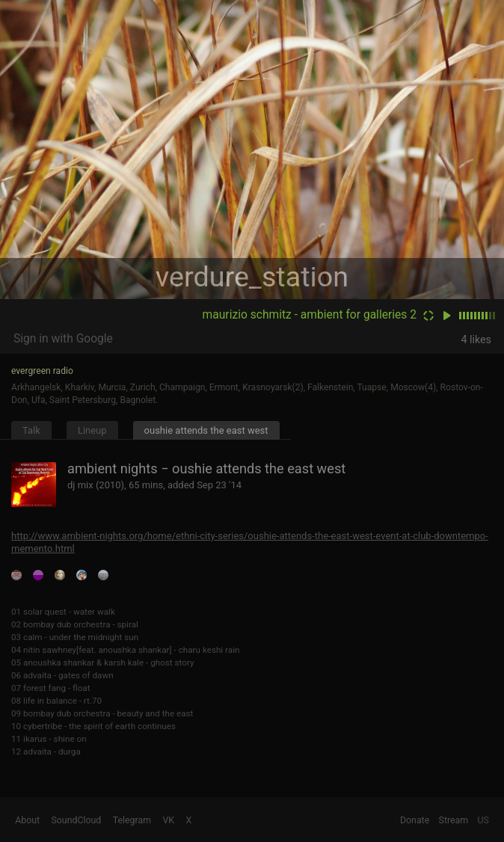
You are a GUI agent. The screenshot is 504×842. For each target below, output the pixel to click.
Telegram (132, 820)
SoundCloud (77, 820)
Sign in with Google (63, 339)
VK (168, 820)
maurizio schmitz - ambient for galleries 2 (310, 315)
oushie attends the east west (206, 430)
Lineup (92, 430)
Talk (31, 430)
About (27, 820)
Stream (454, 820)
